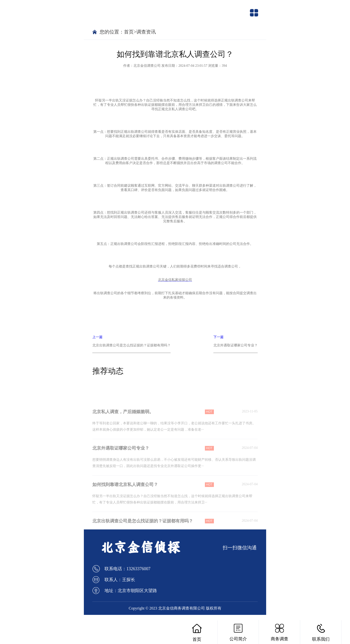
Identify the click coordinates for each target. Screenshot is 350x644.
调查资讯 (146, 32)
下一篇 (236, 344)
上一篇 (131, 344)
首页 (129, 32)
